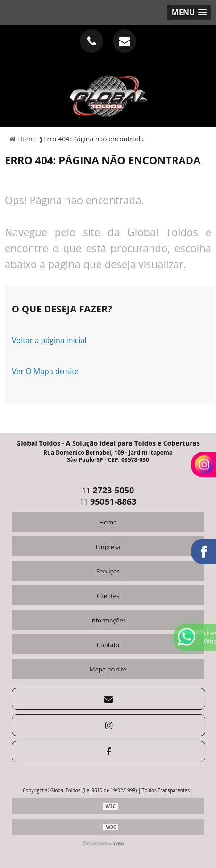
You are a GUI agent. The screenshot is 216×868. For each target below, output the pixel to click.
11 (108, 491)
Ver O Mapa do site (45, 371)
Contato (108, 645)
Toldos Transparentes (166, 790)
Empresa (108, 547)
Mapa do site (108, 669)
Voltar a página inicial (49, 340)
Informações (108, 620)
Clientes (108, 596)
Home (108, 522)
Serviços (108, 571)
